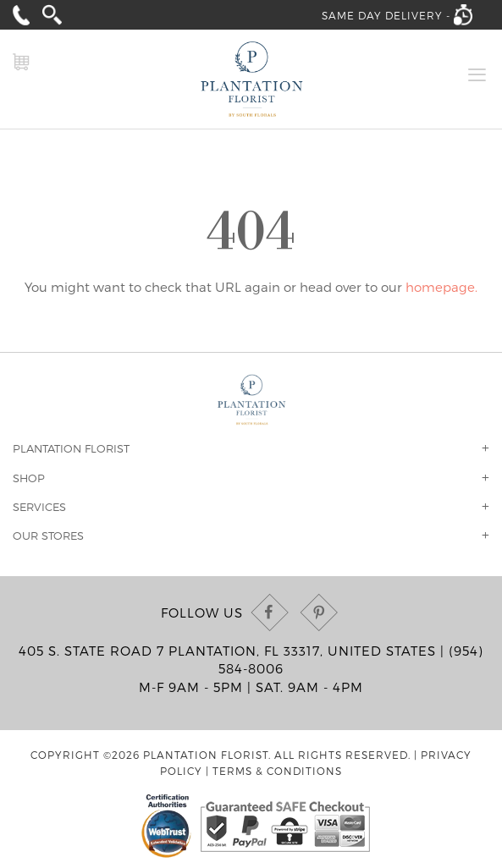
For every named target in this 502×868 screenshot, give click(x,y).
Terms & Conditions (277, 771)
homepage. (441, 287)
